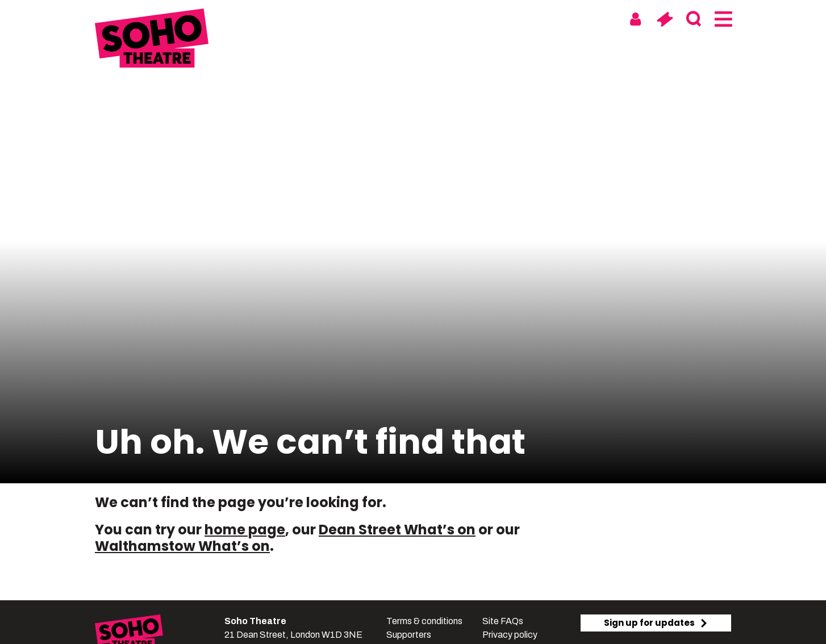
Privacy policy (510, 635)
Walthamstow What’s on (182, 546)
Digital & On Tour (560, 18)
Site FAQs (503, 621)
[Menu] (722, 19)
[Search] (693, 19)
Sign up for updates (656, 623)
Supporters (409, 635)
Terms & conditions (424, 621)
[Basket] (664, 19)
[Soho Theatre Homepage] (152, 40)
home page (245, 530)
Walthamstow (462, 18)
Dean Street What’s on (397, 530)
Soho (397, 18)
